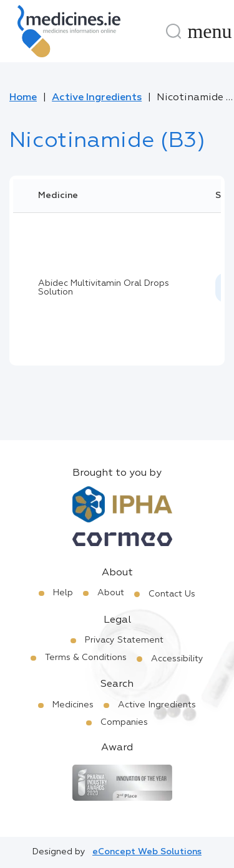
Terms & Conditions (86, 658)
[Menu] (210, 31)
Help (63, 593)
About (111, 593)
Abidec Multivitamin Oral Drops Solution (104, 288)
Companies (124, 722)
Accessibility (177, 659)
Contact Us (172, 594)
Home (23, 98)
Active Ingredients (97, 98)
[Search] (173, 31)
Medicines (73, 705)
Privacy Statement (124, 640)
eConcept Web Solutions (147, 852)
